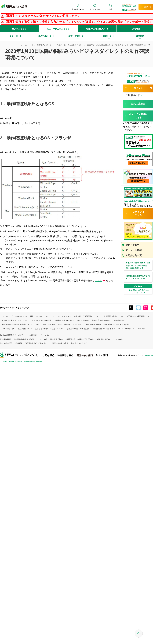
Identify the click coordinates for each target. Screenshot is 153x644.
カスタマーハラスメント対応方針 (132, 329)
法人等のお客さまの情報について (15, 320)
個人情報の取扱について (114, 316)
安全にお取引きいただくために (71, 324)
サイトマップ (7, 316)
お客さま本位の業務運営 (42, 320)
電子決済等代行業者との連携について (17, 324)
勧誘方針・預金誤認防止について (87, 316)
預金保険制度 (105, 320)
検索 (111, 9)
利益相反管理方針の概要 (64, 320)
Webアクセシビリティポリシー (58, 316)
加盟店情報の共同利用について (139, 316)
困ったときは (95, 9)
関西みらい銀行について (97, 29)
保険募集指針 (119, 320)
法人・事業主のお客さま (58, 29)
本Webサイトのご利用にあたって (29, 316)
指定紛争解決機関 (93, 324)
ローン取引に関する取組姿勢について (17, 329)
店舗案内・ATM (78, 9)
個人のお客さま (19, 29)
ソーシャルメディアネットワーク (15, 308)
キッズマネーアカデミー (45, 324)
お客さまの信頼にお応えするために (50, 329)
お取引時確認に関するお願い (79, 329)
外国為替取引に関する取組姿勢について (120, 324)
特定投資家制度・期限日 (87, 320)
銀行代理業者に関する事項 (104, 329)
